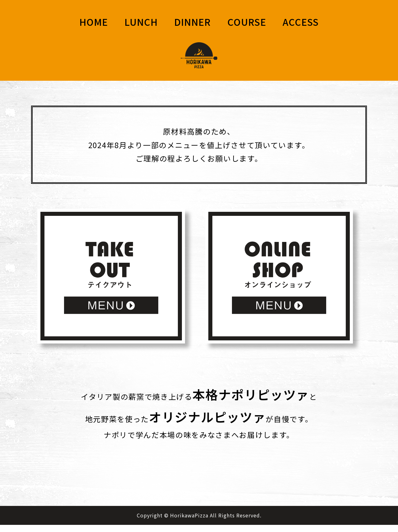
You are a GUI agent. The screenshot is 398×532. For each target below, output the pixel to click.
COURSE (247, 22)
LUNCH (141, 22)
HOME (94, 22)
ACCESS (301, 22)
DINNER (192, 22)
